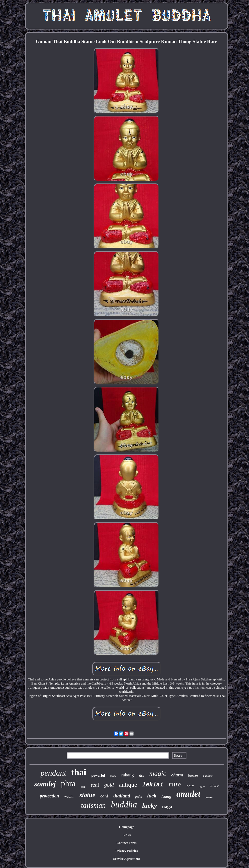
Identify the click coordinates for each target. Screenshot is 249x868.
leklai (153, 785)
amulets (208, 776)
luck (152, 796)
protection (49, 796)
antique (128, 785)
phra (68, 783)
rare (175, 784)
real (95, 785)
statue (87, 795)
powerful (98, 776)
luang (166, 796)
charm (177, 775)
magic (158, 774)
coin (83, 787)
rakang (128, 775)
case (113, 776)
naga (167, 807)
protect (209, 797)
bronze (193, 776)
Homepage (127, 827)
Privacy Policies (127, 851)
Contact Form (126, 843)
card (104, 796)
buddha (124, 804)
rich (142, 776)
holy (202, 787)
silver (214, 786)
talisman (93, 805)
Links (127, 835)
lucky (150, 806)
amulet (188, 794)
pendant (53, 773)
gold (109, 785)
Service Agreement (126, 859)
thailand (122, 796)
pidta (139, 797)
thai (79, 772)
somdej (45, 784)
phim (191, 786)
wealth (69, 796)
